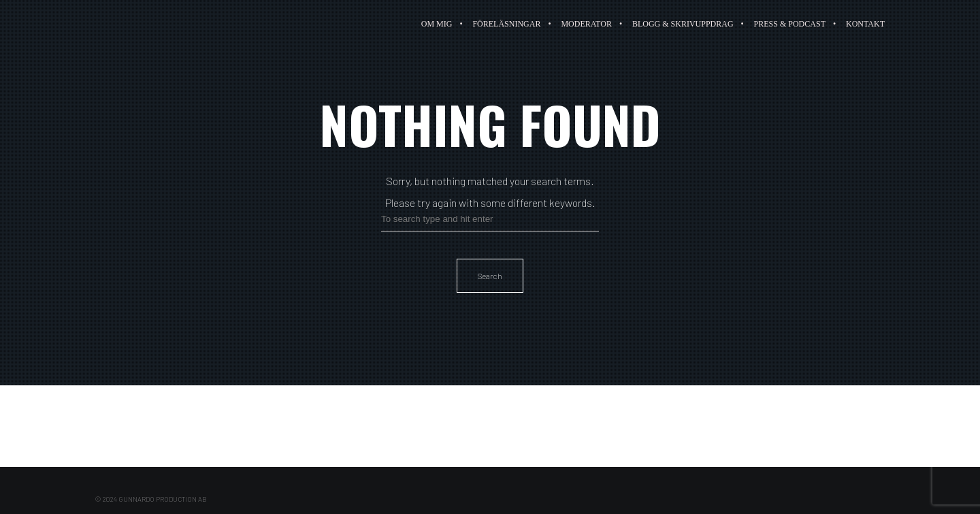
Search (490, 276)
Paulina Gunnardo (145, 24)
